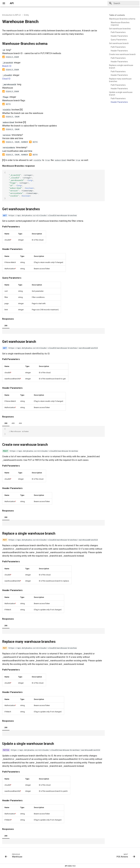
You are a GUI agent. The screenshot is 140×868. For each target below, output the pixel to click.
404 (20, 423)
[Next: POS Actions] (125, 856)
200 (6, 326)
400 (13, 423)
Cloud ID (6, 79)
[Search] (123, 3)
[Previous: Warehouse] (14, 856)
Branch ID (7, 66)
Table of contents (117, 15)
